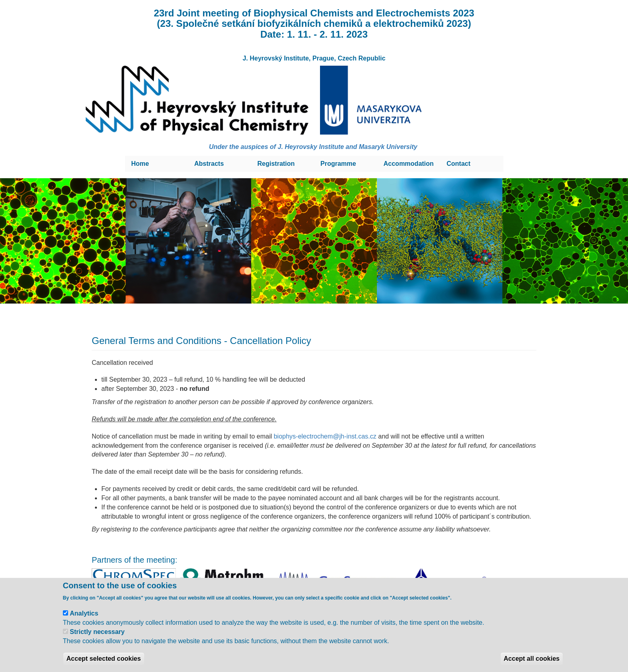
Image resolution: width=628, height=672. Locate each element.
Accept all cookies (532, 659)
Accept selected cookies (104, 659)
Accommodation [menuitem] (409, 164)
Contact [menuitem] (459, 164)
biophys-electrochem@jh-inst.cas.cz (325, 436)
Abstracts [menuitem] (209, 164)
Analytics (84, 613)
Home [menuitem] (140, 164)
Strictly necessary (97, 632)
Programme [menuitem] (338, 164)
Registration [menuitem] (276, 164)
